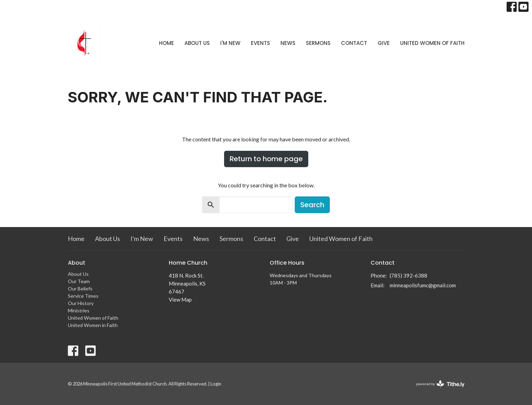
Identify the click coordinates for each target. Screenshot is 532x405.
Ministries (79, 310)
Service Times (83, 296)
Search (312, 205)
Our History (81, 303)
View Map (180, 299)
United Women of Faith (432, 43)
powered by (440, 384)
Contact (354, 43)
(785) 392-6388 (408, 275)
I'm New (230, 43)
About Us (197, 43)
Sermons (318, 43)
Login (216, 384)
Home (166, 43)
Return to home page (266, 159)
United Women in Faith (93, 325)
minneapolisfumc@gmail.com (423, 285)
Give (384, 43)
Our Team (79, 281)
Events (260, 43)
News (288, 43)
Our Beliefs (80, 289)
